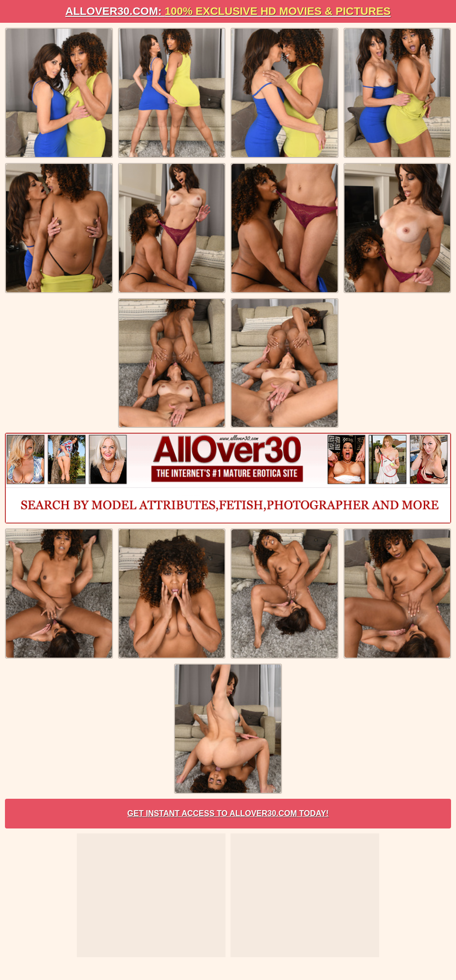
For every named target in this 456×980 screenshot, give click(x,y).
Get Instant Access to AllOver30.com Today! (228, 813)
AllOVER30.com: (228, 11)
